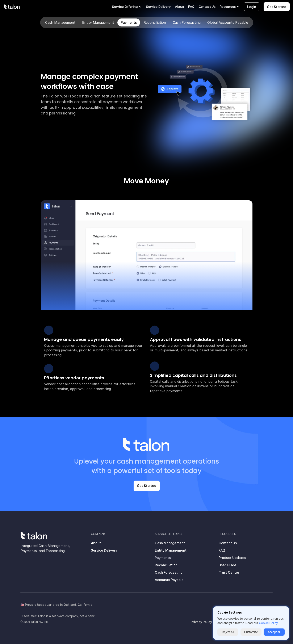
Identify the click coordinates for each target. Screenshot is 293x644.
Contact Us (207, 7)
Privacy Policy (201, 622)
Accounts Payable (169, 580)
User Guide (227, 565)
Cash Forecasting (169, 572)
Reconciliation (166, 565)
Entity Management (171, 550)
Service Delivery (158, 7)
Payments (163, 558)
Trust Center (229, 572)
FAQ (191, 7)
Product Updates (232, 558)
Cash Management (170, 543)
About (179, 7)
